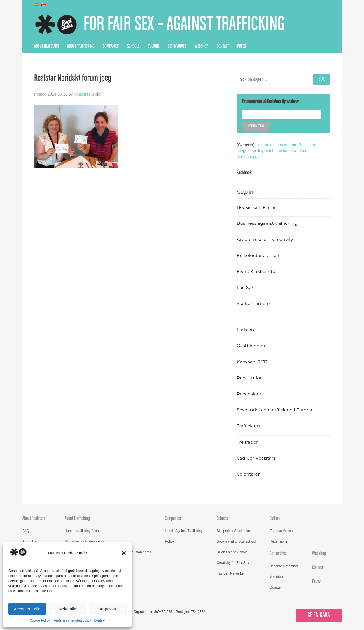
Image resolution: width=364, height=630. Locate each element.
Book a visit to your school (236, 541)
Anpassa (108, 609)
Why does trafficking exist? (85, 541)
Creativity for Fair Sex (233, 563)
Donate (275, 587)
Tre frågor (247, 442)
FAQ (26, 531)
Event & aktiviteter (257, 271)
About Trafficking (81, 46)
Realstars (82, 94)
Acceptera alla (27, 609)
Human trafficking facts (82, 531)
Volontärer (248, 474)
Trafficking (248, 426)
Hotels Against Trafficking (184, 531)
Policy (169, 541)
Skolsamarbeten (255, 303)
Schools (133, 46)
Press (242, 46)
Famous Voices (281, 531)
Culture (154, 46)
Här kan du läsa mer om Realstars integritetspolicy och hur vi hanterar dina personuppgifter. (276, 151)
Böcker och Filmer (257, 207)
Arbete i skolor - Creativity (265, 239)
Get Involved (177, 46)
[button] (124, 553)
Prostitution (250, 378)
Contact (223, 46)
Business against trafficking (267, 223)
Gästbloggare (252, 346)
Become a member (284, 566)
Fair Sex (245, 287)
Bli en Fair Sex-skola (232, 552)
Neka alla (68, 609)
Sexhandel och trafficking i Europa (274, 410)
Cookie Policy (40, 620)
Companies (111, 46)
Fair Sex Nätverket (231, 573)
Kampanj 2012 (252, 362)
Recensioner (250, 394)
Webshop (201, 46)
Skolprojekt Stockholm (233, 531)
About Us (29, 541)
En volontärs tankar (258, 255)
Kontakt (100, 620)
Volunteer (277, 577)
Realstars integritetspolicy (72, 620)
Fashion (245, 330)
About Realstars (46, 46)
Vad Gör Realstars (256, 458)
